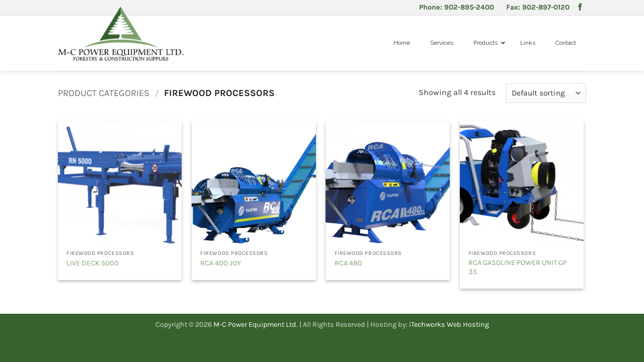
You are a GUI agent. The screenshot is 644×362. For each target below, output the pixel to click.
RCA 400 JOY (221, 263)
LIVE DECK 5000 (93, 263)
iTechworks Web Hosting (449, 325)
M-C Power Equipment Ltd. (256, 325)
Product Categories (104, 93)
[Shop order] (546, 93)
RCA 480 (348, 263)
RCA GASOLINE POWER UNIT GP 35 (518, 267)
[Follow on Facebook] (580, 8)
